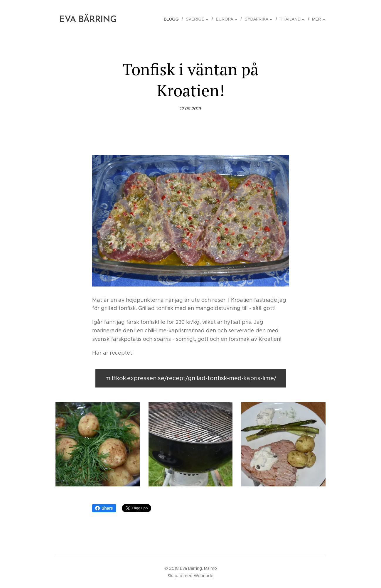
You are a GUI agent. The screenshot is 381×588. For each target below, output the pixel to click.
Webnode (204, 576)
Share (104, 508)
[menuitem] (175, 19)
